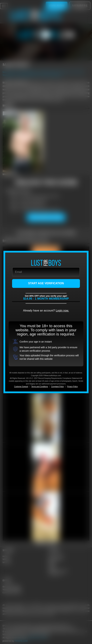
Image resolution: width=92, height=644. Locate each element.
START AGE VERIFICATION (46, 283)
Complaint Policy (57, 387)
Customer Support (21, 387)
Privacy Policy (72, 387)
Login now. (62, 311)
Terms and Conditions (40, 387)
